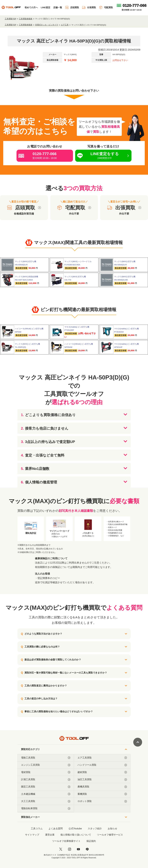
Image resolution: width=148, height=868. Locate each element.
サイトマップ (32, 835)
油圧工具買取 (102, 779)
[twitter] (61, 849)
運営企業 (50, 835)
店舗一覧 (58, 7)
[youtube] (78, 849)
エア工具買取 (102, 758)
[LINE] (87, 849)
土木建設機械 (46, 794)
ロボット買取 (102, 801)
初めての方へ (31, 7)
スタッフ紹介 (95, 829)
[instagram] (70, 849)
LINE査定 (46, 7)
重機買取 (102, 794)
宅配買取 (106, 7)
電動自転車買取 (46, 808)
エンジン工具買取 (46, 765)
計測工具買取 (46, 779)
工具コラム (37, 829)
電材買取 (46, 772)
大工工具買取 (46, 801)
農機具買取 (102, 787)
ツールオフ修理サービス (110, 835)
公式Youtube (75, 829)
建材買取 (102, 772)
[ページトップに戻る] (138, 742)
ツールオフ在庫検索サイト (66, 841)
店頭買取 (72, 7)
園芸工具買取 (46, 787)
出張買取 (89, 7)
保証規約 (91, 841)
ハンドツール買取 (102, 765)
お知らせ (112, 829)
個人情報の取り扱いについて (76, 835)
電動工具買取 (46, 758)
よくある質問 (56, 829)
